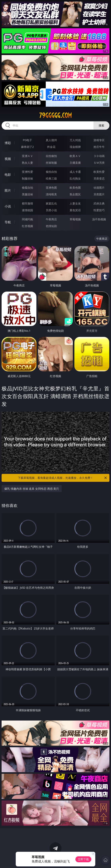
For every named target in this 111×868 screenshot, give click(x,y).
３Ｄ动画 (99, 156)
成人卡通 (75, 172)
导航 (8, 222)
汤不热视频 (99, 219)
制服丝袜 (27, 178)
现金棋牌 (75, 147)
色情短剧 (51, 226)
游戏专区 (99, 140)
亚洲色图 (51, 188)
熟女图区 (75, 194)
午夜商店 (51, 219)
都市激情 (27, 203)
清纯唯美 (51, 194)
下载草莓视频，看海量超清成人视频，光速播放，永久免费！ (63, 478)
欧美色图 (75, 188)
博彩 (8, 143)
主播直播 (75, 163)
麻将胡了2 (27, 147)
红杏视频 (27, 226)
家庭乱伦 (51, 203)
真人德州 (51, 140)
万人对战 (75, 140)
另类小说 (51, 210)
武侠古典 (99, 203)
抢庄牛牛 (99, 147)
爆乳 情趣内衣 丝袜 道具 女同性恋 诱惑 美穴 (32, 489)
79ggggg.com (55, 115)
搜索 (101, 125)
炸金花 (51, 147)
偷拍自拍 (51, 172)
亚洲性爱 (27, 172)
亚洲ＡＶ (27, 156)
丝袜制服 (51, 163)
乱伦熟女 (75, 178)
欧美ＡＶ (75, 156)
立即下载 (83, 859)
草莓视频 (75, 219)
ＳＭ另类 (99, 163)
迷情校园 (27, 210)
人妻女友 (75, 203)
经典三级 (51, 178)
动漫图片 (99, 188)
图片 (8, 190)
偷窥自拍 (27, 188)
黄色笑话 (75, 210)
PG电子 (28, 140)
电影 (8, 175)
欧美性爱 (99, 172)
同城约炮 (27, 219)
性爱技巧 (99, 210)
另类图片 (99, 194)
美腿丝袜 (27, 194)
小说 (8, 206)
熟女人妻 (27, 163)
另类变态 (99, 178)
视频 (8, 159)
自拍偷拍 (51, 156)
